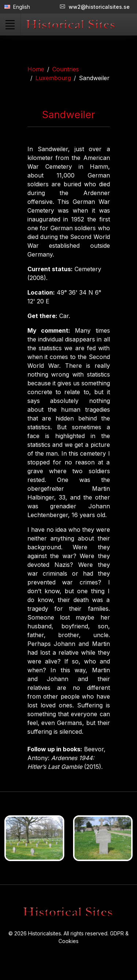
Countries (66, 69)
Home (36, 69)
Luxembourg (53, 78)
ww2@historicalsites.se (95, 7)
